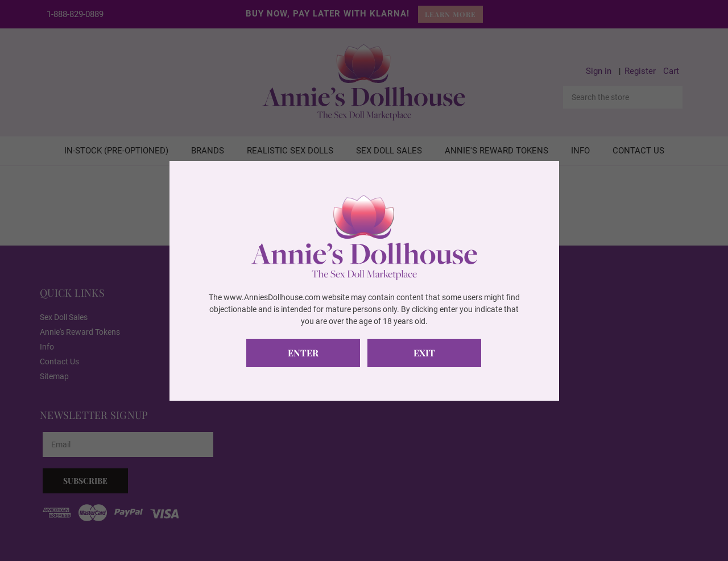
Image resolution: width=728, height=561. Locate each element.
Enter (303, 353)
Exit (424, 353)
